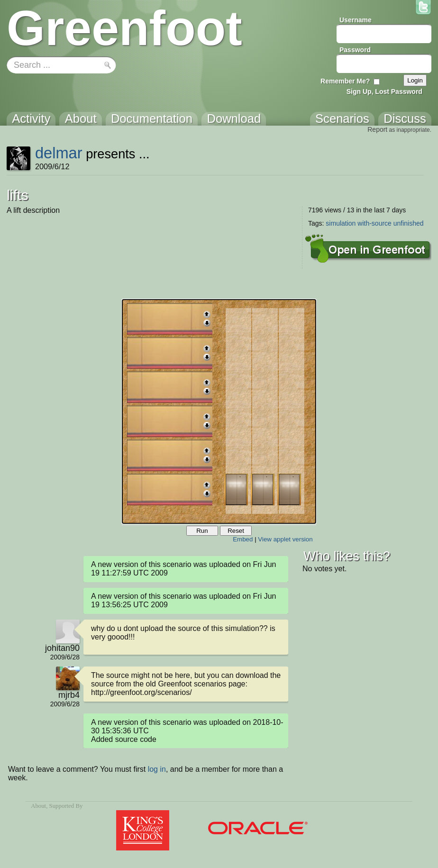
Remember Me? (345, 81)
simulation (341, 223)
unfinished (409, 223)
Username (356, 20)
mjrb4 (69, 695)
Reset (236, 531)
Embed (243, 539)
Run (202, 531)
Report (377, 129)
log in (157, 769)
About (38, 806)
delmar (59, 153)
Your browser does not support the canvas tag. (219, 411)
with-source (374, 223)
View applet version (285, 539)
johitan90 (62, 648)
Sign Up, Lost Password (384, 91)
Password (355, 50)
